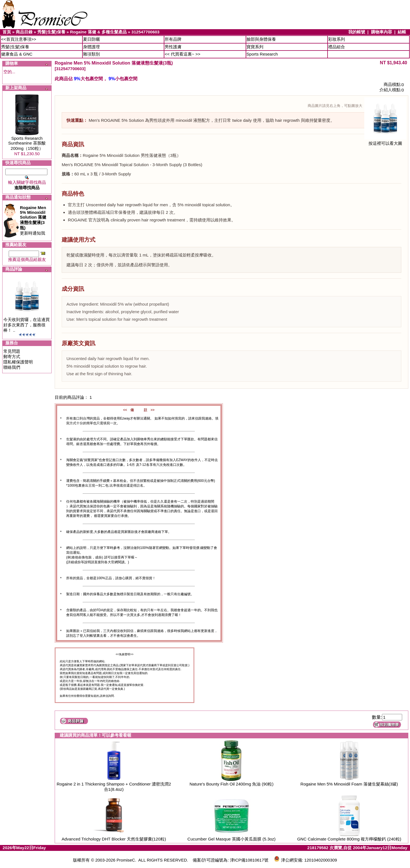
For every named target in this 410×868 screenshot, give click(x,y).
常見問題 (12, 351)
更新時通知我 (33, 220)
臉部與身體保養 (261, 39)
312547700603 (146, 32)
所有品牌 (173, 39)
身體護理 (91, 47)
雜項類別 (91, 54)
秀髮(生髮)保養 (51, 32)
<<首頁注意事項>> (19, 39)
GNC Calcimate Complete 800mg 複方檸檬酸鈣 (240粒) (349, 839)
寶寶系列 (255, 47)
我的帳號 (357, 32)
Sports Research (262, 54)
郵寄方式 (12, 357)
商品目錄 (24, 32)
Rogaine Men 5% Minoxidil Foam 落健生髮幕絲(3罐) (349, 784)
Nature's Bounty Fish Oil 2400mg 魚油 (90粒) (232, 784)
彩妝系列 (337, 39)
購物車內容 (382, 32)
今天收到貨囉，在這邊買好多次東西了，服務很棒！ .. (27, 325)
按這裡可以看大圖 (385, 141)
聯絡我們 (12, 367)
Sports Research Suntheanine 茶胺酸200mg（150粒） (27, 143)
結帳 (402, 32)
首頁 (7, 32)
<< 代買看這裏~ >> (182, 54)
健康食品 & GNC (17, 54)
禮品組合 (337, 47)
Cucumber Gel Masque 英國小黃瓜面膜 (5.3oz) (231, 839)
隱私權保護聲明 (18, 362)
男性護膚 (173, 47)
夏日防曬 (91, 39)
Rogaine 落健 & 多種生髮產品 (98, 32)
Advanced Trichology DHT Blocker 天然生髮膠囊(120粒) (114, 839)
